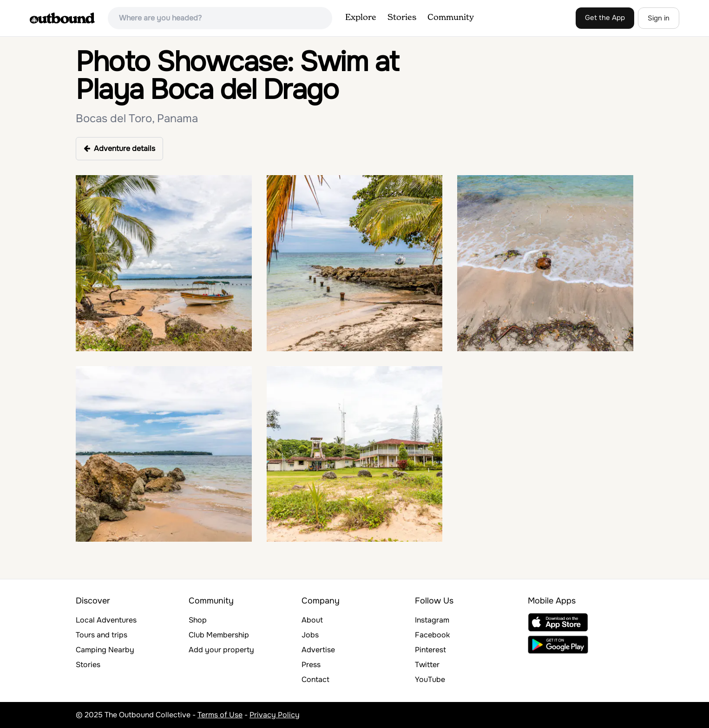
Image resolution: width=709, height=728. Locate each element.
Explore (361, 18)
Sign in (659, 18)
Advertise (318, 650)
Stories (402, 18)
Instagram (432, 620)
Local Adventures (106, 620)
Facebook (432, 635)
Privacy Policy (275, 715)
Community (451, 18)
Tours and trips (102, 635)
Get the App (605, 18)
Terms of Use (220, 715)
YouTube (430, 679)
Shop (198, 620)
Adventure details (119, 148)
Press (311, 665)
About (312, 620)
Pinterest (430, 650)
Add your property (221, 650)
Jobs (310, 635)
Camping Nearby (105, 650)
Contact (315, 679)
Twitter (427, 665)
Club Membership (219, 635)
